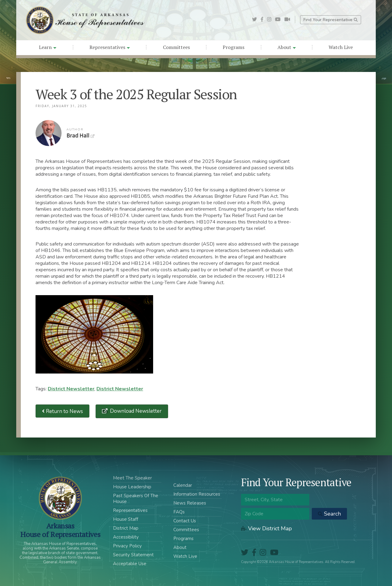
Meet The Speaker (132, 478)
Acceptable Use (130, 564)
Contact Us (185, 521)
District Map (126, 528)
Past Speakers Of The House (136, 499)
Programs (234, 47)
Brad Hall (49, 133)
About (287, 47)
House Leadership (132, 487)
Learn (48, 47)
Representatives (110, 47)
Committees (176, 47)
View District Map (266, 528)
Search (329, 514)
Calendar (183, 485)
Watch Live (341, 47)
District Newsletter (71, 389)
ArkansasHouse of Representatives (60, 530)
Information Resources (197, 494)
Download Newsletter (135, 411)
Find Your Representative (331, 20)
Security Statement (133, 555)
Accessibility (126, 537)
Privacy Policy (127, 546)
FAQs (179, 512)
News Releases (190, 503)
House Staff (126, 519)
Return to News (62, 411)
